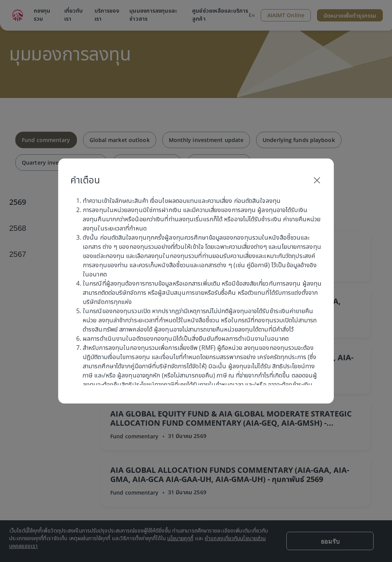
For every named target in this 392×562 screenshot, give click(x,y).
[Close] (317, 180)
